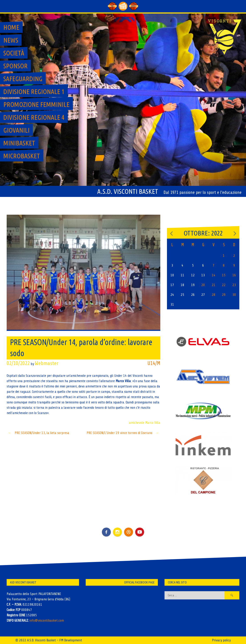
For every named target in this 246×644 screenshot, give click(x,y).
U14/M (154, 363)
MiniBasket (19, 143)
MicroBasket (22, 156)
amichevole (137, 423)
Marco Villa (153, 423)
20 (203, 285)
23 (234, 285)
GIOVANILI (16, 130)
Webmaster (47, 363)
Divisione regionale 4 (34, 117)
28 (214, 295)
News (11, 40)
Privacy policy (221, 640)
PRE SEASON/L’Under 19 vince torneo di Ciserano (123, 433)
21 (214, 285)
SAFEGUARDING (23, 79)
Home (11, 27)
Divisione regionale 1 (34, 92)
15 (224, 275)
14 (214, 275)
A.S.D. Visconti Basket (128, 191)
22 (224, 285)
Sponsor (15, 66)
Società (14, 53)
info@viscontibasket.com (47, 620)
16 (234, 275)
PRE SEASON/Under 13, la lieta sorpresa (38, 433)
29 (224, 295)
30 (234, 295)
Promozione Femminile (36, 104)
